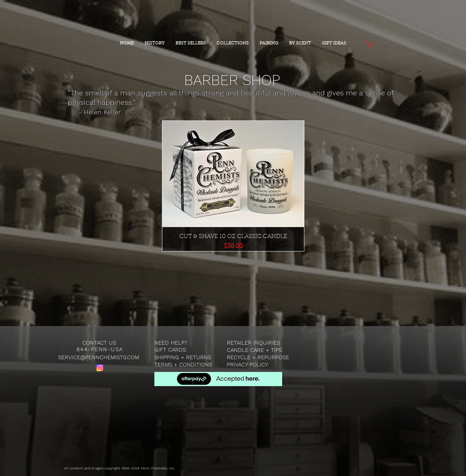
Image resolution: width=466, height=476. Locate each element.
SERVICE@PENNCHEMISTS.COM (99, 357)
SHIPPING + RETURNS (183, 357)
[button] (370, 43)
